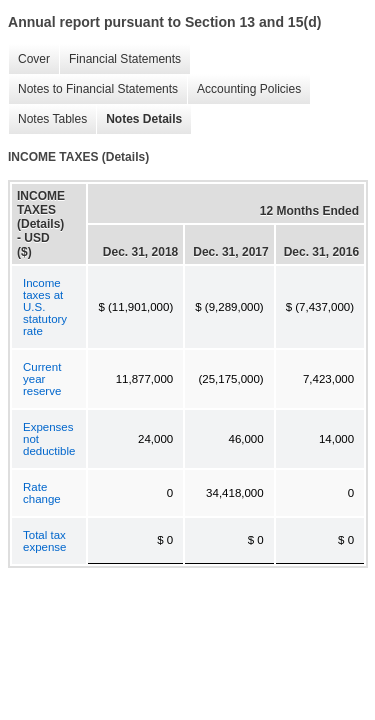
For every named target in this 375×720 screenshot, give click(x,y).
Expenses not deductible (49, 439)
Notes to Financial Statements (93, 89)
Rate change (42, 493)
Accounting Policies (244, 89)
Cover (29, 59)
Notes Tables (47, 119)
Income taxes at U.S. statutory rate (45, 307)
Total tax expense (44, 541)
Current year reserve (42, 379)
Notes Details (139, 119)
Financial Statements (120, 59)
